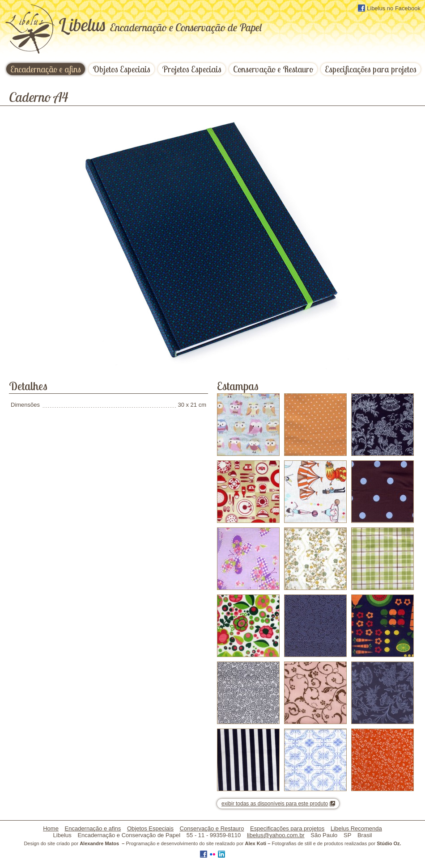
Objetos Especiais (121, 69)
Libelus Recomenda (356, 828)
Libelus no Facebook (389, 8)
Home (51, 828)
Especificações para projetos (371, 69)
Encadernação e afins (46, 69)
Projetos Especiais (192, 69)
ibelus (160, 25)
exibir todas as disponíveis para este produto (275, 804)
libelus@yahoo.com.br (276, 835)
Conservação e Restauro (273, 69)
